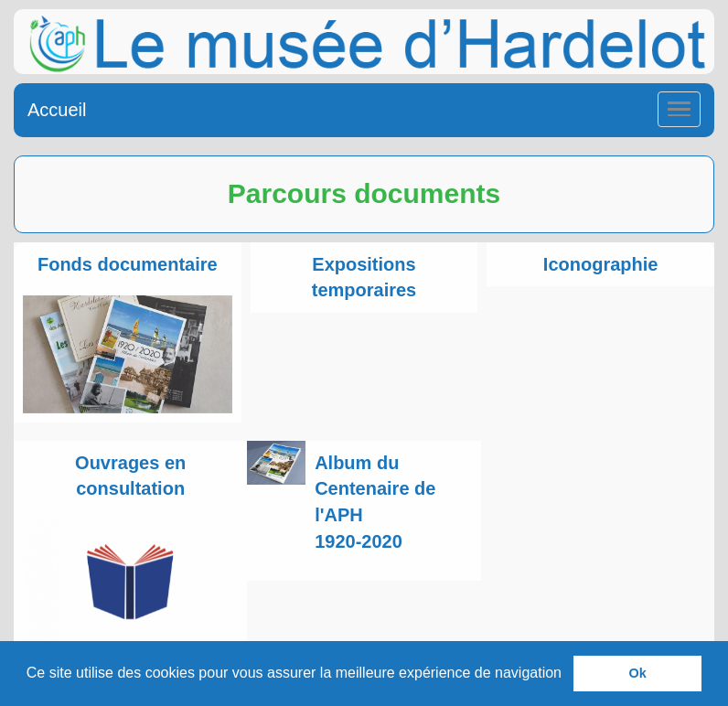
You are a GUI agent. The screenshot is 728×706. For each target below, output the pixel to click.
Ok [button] (638, 673)
